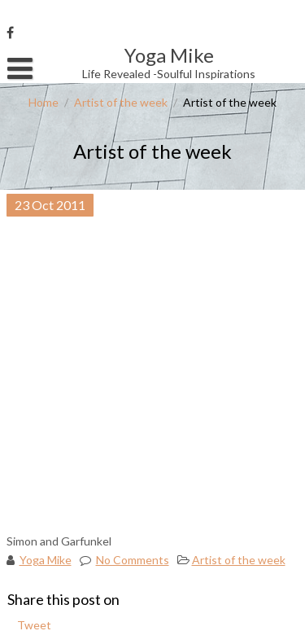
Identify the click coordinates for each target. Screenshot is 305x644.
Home (44, 102)
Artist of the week (121, 102)
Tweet (34, 625)
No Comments (133, 560)
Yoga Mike (46, 560)
